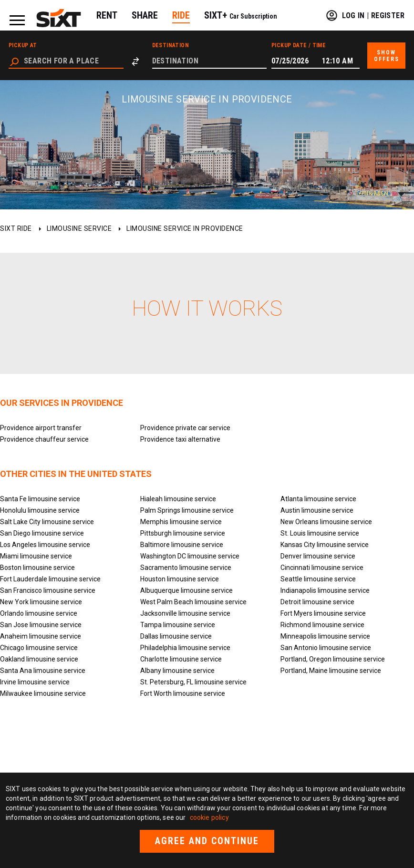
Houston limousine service (180, 579)
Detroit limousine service (317, 602)
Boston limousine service (37, 568)
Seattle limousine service (318, 579)
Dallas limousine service (176, 636)
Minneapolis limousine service (325, 636)
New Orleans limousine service (326, 522)
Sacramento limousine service (186, 568)
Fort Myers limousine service (323, 613)
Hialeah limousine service (178, 499)
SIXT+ (241, 15)
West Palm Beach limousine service (193, 602)
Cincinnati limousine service (322, 568)
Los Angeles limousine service (45, 545)
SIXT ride (16, 228)
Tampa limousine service (178, 625)
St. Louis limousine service (320, 533)
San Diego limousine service (42, 533)
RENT (107, 15)
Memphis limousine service (181, 522)
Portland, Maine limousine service (331, 671)
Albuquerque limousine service (186, 590)
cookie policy (209, 817)
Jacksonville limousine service (185, 613)
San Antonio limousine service (326, 648)
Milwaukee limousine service (43, 693)
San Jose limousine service (41, 625)
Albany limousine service (177, 671)
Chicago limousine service (39, 648)
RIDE (181, 15)
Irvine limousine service (35, 682)
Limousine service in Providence (185, 228)
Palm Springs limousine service (187, 510)
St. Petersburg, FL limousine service (193, 682)
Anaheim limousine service (41, 636)
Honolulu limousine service (40, 510)
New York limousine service (41, 602)
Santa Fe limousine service (40, 499)
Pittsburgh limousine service (183, 533)
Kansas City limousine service (325, 545)
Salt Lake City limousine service (47, 522)
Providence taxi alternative (180, 439)
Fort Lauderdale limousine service (50, 579)
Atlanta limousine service (318, 499)
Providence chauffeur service (44, 439)
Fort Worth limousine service (183, 693)
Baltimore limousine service (182, 545)
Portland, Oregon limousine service (333, 659)
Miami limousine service (36, 556)
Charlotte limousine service (181, 659)
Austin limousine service (317, 510)
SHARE (145, 15)
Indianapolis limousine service (325, 590)
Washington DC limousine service (190, 556)
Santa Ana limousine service (43, 671)
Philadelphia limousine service (185, 648)
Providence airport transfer (41, 428)
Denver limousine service (318, 556)
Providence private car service (185, 428)
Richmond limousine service (322, 625)
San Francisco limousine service (48, 590)
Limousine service (79, 228)
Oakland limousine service (39, 659)
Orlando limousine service (39, 613)
